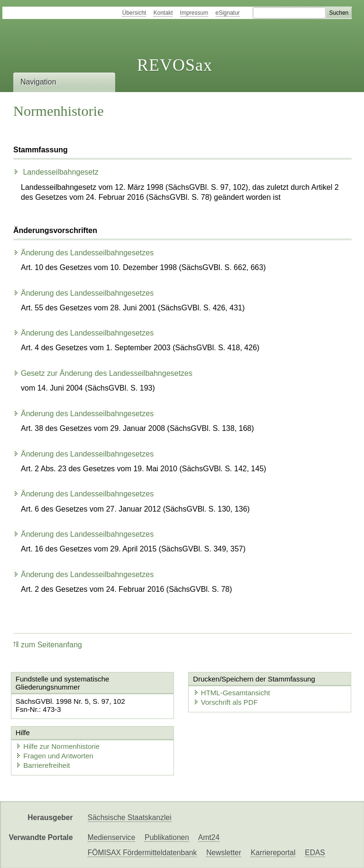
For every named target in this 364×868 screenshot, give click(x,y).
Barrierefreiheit (43, 765)
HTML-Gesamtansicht (232, 693)
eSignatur (228, 13)
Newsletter (224, 853)
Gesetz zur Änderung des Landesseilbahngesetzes (103, 373)
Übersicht (134, 13)
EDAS (315, 853)
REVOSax (175, 65)
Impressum (194, 13)
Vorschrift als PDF (226, 702)
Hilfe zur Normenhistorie (58, 746)
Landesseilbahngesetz (56, 172)
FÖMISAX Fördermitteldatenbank (142, 853)
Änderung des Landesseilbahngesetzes (83, 253)
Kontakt (163, 13)
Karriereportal (273, 853)
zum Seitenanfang (48, 645)
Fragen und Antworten (55, 756)
